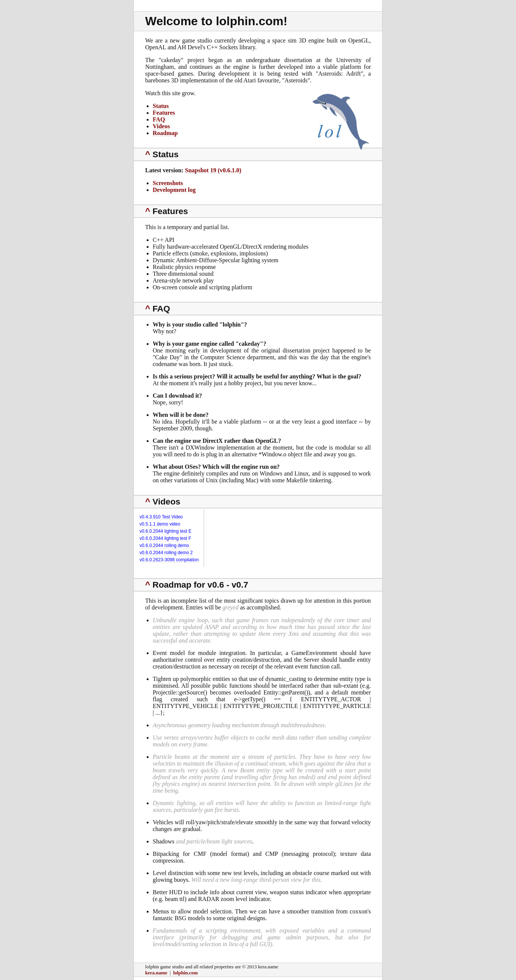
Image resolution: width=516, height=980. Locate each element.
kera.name (156, 973)
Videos (161, 126)
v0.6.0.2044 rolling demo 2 (166, 553)
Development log (174, 190)
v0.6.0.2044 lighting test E (165, 531)
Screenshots (168, 183)
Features (164, 113)
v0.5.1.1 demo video (160, 524)
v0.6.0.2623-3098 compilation (169, 560)
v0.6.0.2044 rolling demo (164, 545)
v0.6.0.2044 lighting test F (165, 538)
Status (161, 106)
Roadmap (165, 133)
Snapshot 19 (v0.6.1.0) (213, 170)
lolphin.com (185, 973)
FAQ (159, 119)
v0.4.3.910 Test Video (161, 517)
